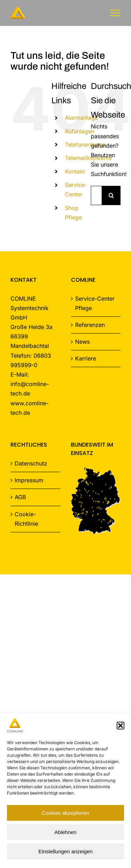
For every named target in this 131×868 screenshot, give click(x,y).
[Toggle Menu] (115, 13)
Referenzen (90, 325)
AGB (20, 497)
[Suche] (111, 195)
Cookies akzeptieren (66, 813)
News (82, 342)
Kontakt (75, 171)
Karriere (86, 358)
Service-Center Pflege (95, 303)
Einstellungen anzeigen (65, 851)
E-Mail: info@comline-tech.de (30, 384)
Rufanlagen (80, 131)
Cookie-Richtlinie (26, 519)
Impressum (29, 480)
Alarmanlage (81, 118)
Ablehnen (65, 832)
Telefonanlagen (85, 145)
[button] (121, 726)
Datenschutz (31, 463)
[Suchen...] (96, 195)
